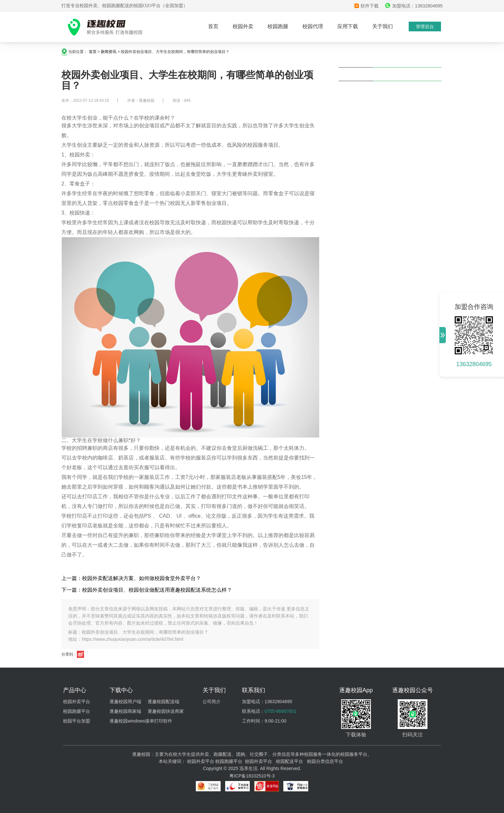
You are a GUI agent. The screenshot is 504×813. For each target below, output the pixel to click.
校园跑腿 (278, 26)
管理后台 (425, 26)
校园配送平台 (289, 761)
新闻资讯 (109, 52)
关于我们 (383, 26)
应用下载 (348, 26)
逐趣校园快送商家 (166, 711)
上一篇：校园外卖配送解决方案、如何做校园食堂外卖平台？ (131, 578)
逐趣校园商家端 (125, 711)
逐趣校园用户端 (125, 702)
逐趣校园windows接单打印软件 (141, 721)
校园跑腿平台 (77, 711)
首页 (213, 26)
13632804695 (474, 364)
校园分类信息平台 (325, 761)
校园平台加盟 (77, 721)
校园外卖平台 (77, 702)
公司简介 (212, 702)
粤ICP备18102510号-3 (252, 776)
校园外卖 (243, 26)
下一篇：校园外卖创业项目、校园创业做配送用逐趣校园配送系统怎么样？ (147, 590)
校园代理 (313, 26)
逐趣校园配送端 (163, 702)
